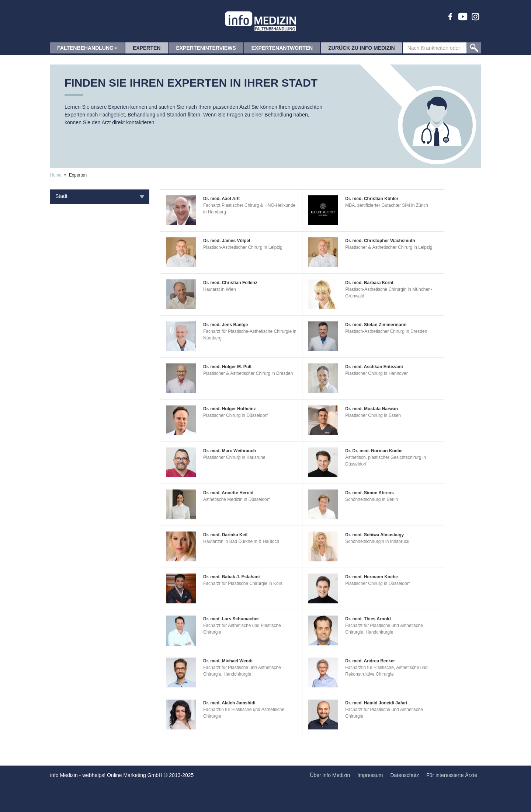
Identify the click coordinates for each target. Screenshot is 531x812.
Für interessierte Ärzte (452, 775)
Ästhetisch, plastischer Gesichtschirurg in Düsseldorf (386, 461)
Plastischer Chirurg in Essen (373, 415)
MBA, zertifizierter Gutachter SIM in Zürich (387, 205)
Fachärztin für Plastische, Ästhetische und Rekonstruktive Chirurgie (386, 671)
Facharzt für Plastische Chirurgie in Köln (243, 583)
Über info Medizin (330, 775)
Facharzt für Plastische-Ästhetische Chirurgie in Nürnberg (250, 335)
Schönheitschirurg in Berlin (372, 499)
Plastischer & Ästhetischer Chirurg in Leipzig (389, 247)
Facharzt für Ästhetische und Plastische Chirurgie (242, 629)
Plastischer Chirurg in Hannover (376, 373)
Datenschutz (405, 775)
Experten (147, 48)
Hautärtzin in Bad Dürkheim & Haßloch (241, 541)
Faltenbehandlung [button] (87, 48)
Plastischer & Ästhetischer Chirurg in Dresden (248, 373)
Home (56, 175)
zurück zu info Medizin (361, 48)
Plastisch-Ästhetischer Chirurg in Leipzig (243, 247)
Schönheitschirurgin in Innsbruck (377, 541)
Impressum (370, 775)
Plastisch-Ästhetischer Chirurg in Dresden (386, 331)
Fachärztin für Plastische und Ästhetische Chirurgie (244, 713)
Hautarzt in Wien (220, 289)
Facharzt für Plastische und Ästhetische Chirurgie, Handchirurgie (384, 629)
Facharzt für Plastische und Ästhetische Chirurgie (384, 713)
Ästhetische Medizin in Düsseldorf (236, 499)
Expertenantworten (282, 48)
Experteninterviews (206, 48)
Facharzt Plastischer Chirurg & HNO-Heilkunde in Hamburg (249, 209)
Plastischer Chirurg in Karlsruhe (234, 457)
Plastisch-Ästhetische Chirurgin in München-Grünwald (388, 293)
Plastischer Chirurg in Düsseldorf (235, 415)
